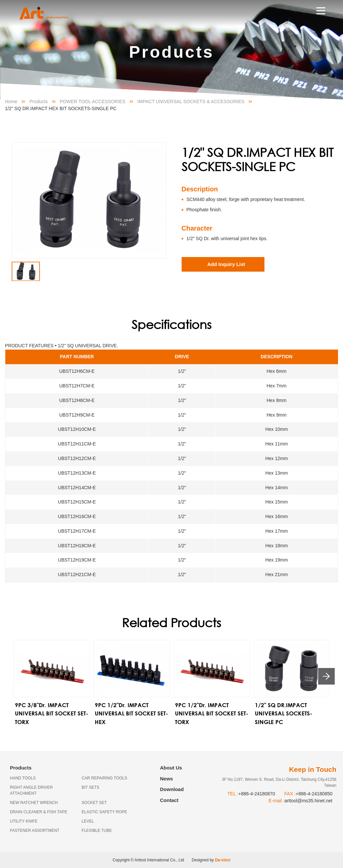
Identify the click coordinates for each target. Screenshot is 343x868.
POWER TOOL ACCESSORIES (92, 101)
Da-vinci (223, 860)
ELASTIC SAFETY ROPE (104, 812)
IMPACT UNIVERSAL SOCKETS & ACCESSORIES (191, 101)
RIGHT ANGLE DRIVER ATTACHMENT (31, 790)
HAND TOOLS (23, 778)
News (167, 779)
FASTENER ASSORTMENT (35, 831)
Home (11, 101)
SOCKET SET (94, 803)
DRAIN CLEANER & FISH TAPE (39, 812)
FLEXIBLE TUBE (97, 831)
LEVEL (88, 821)
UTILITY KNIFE (24, 821)
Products (39, 101)
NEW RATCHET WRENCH (34, 803)
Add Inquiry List (226, 264)
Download (172, 789)
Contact (169, 800)
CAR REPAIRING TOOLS (104, 778)
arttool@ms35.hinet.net (308, 801)
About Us (171, 768)
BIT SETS (90, 787)
